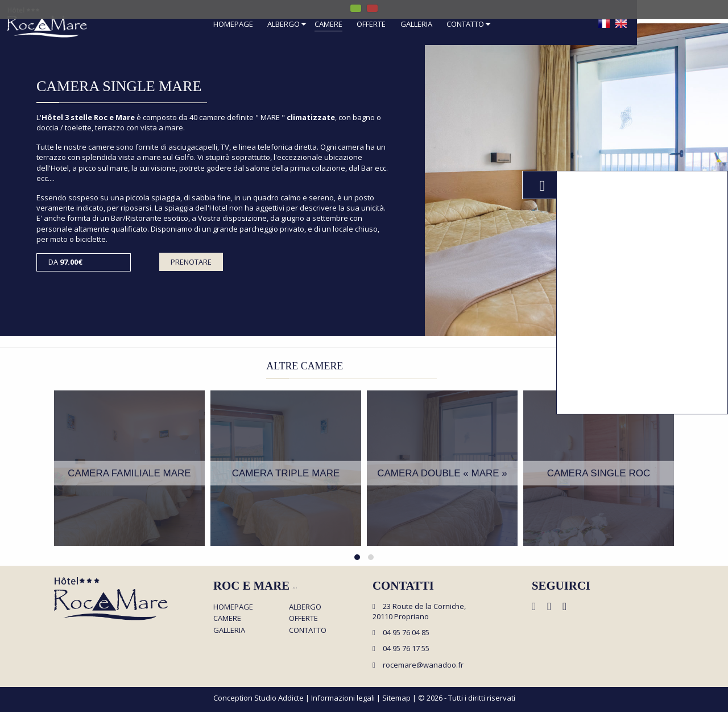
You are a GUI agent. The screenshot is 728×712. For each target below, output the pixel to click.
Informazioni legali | (347, 698)
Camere (328, 25)
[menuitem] (233, 26)
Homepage (233, 25)
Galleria (416, 25)
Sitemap (396, 698)
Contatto (465, 25)
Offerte (371, 25)
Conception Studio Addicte (258, 698)
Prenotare (191, 262)
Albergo (284, 25)
